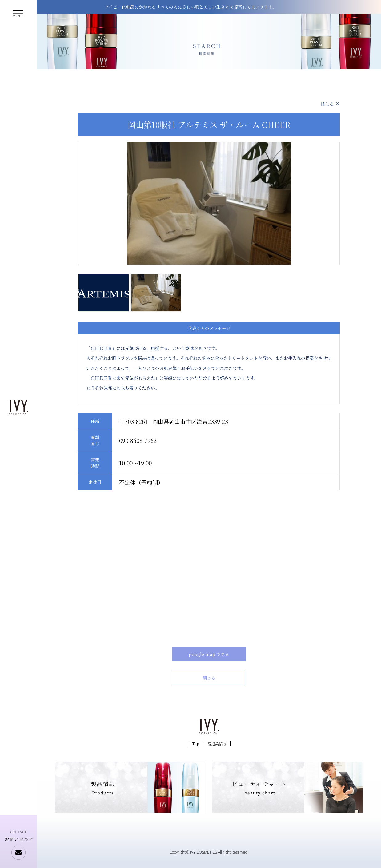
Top (196, 744)
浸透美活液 (217, 744)
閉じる (327, 104)
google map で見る (209, 654)
